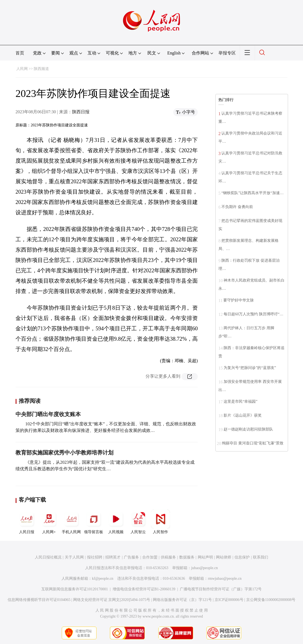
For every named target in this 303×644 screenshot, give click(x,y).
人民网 (22, 69)
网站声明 (205, 557)
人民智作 (160, 522)
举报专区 (227, 53)
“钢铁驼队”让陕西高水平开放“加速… (253, 193)
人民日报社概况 (48, 557)
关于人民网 (74, 557)
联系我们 (261, 557)
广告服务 (131, 557)
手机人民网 (71, 522)
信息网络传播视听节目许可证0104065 (39, 600)
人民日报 (27, 522)
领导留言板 (94, 522)
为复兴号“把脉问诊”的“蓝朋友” (250, 368)
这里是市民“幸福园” (240, 402)
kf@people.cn (103, 579)
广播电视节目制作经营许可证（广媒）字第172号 (221, 589)
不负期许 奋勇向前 (237, 207)
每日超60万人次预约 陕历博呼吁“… (253, 314)
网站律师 (224, 557)
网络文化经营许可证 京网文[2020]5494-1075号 (112, 600)
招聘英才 (113, 557)
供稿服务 (168, 557)
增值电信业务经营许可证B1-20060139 (144, 589)
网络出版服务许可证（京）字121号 (182, 600)
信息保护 (242, 557)
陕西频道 (41, 69)
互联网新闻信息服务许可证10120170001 (75, 589)
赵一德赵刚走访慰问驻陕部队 (248, 429)
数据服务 (187, 557)
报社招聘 (95, 557)
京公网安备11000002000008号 (271, 600)
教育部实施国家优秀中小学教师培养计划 (64, 453)
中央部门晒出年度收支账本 (48, 414)
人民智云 (138, 522)
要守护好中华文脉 (239, 300)
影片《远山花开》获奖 (243, 415)
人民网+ (49, 522)
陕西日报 (81, 112)
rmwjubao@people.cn (225, 579)
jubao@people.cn (205, 568)
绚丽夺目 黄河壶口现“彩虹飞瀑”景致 (253, 443)
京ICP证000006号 (229, 600)
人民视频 (116, 522)
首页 (20, 53)
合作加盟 (150, 557)
